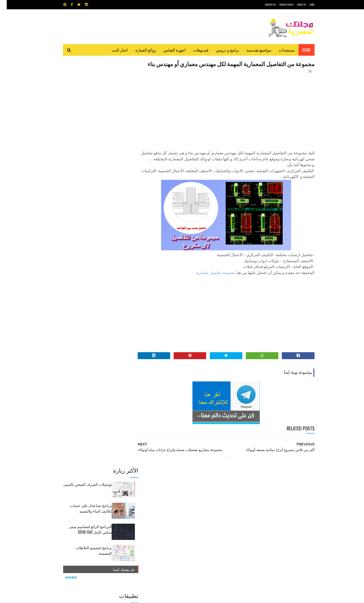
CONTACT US (264, 5)
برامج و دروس (221, 50)
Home (300, 50)
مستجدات (280, 50)
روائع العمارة (139, 50)
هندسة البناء (192, 515)
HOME (305, 5)
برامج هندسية (200, 499)
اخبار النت (113, 50)
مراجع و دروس (164, 507)
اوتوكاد (216, 499)
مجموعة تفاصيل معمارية (209, 287)
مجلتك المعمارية (282, 597)
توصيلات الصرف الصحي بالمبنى (81, 82)
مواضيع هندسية (252, 50)
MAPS (205, 491)
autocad (174, 491)
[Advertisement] (224, 119)
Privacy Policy (280, 5)
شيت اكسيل (197, 507)
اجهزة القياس (168, 50)
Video (191, 491)
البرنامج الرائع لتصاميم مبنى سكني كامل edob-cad (84, 127)
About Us (295, 5)
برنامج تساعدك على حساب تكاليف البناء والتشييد (84, 106)
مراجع (181, 507)
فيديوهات (194, 50)
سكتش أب (214, 507)
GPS (217, 491)
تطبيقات (183, 499)
